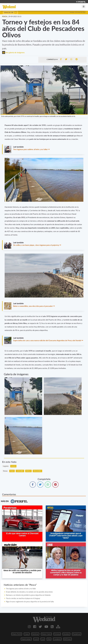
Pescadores (37, 471)
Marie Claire (46, 634)
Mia (49, 639)
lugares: (6, 466)
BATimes (67, 639)
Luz (43, 639)
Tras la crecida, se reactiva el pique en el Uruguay (23, 598)
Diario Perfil (17, 634)
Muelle (28, 471)
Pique (12, 471)
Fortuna (57, 634)
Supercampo (26, 639)
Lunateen (57, 639)
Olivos (13, 466)
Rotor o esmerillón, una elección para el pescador (33, 306)
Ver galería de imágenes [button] (13, 52)
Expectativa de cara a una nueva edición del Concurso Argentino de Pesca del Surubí (47, 340)
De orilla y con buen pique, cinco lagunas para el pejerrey (36, 245)
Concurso (20, 471)
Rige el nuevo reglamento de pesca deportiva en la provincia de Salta (30, 602)
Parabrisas (77, 634)
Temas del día (10, 13)
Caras (27, 634)
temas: (5, 471)
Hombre (66, 634)
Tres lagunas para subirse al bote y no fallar (30, 149)
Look (36, 639)
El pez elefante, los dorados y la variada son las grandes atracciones (30, 592)
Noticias (35, 634)
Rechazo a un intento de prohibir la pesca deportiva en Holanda (28, 595)
